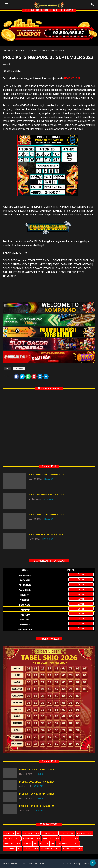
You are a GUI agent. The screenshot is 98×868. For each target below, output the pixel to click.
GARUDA (85, 833)
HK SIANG (13, 838)
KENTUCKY (52, 838)
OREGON (31, 844)
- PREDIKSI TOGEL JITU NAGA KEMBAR (27, 863)
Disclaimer (67, 863)
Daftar (81, 574)
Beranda (7, 51)
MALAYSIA (71, 838)
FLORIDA (67, 833)
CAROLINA (13, 833)
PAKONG (48, 844)
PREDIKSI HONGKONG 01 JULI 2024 (46, 535)
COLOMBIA (32, 833)
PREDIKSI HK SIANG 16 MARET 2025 (46, 515)
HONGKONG (32, 838)
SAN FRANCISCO (69, 844)
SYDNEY (32, 849)
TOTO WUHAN (73, 849)
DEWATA (50, 833)
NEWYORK (13, 844)
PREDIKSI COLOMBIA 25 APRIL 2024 (46, 495)
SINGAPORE (20, 51)
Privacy (77, 863)
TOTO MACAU (51, 849)
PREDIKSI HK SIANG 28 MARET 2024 (46, 475)
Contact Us (88, 863)
